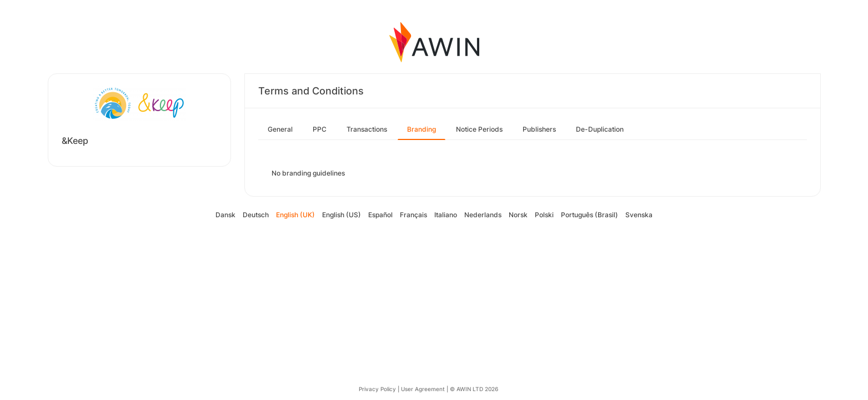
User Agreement (423, 389)
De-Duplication (600, 129)
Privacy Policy (377, 389)
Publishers (539, 129)
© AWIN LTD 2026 (474, 389)
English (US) (342, 215)
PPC (320, 129)
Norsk (518, 215)
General (280, 129)
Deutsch (256, 215)
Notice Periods (479, 129)
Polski (544, 215)
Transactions (367, 129)
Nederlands (483, 215)
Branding (422, 129)
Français (413, 215)
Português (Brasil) (589, 215)
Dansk (225, 215)
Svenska (639, 215)
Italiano (446, 215)
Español (380, 215)
